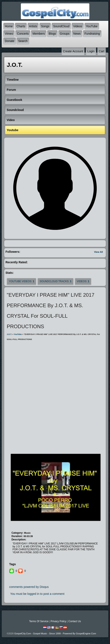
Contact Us (74, 621)
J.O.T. (9, 334)
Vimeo (9, 34)
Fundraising (92, 34)
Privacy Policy (58, 621)
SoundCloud (61, 26)
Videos (78, 26)
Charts (21, 26)
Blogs (52, 34)
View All (98, 252)
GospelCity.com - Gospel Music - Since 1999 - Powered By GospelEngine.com (55, 633)
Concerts (23, 34)
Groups (65, 34)
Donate (10, 41)
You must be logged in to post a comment (37, 594)
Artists (33, 26)
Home (9, 26)
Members (39, 34)
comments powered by (29, 587)
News (77, 34)
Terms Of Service (39, 621)
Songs (45, 26)
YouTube (92, 26)
